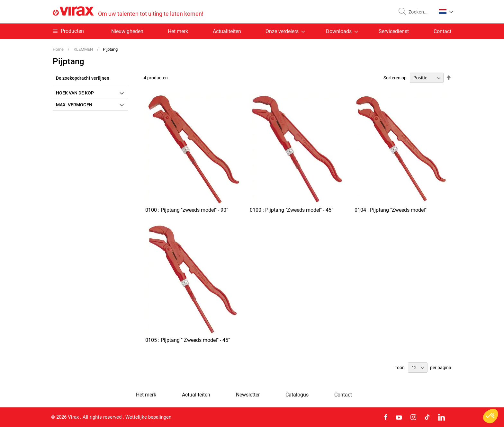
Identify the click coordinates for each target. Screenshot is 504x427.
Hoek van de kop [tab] (75, 93)
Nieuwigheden (127, 31)
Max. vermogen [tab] (74, 105)
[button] (446, 11)
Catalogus (297, 395)
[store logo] (128, 12)
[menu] (252, 31)
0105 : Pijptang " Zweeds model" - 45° (188, 340)
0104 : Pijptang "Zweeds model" (391, 210)
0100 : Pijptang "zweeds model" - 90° (187, 210)
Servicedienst (394, 31)
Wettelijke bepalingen (148, 417)
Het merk (178, 31)
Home (59, 49)
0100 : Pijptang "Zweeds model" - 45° (292, 210)
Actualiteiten (227, 31)
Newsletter (248, 395)
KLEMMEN (84, 49)
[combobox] (420, 12)
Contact (442, 31)
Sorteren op (395, 78)
